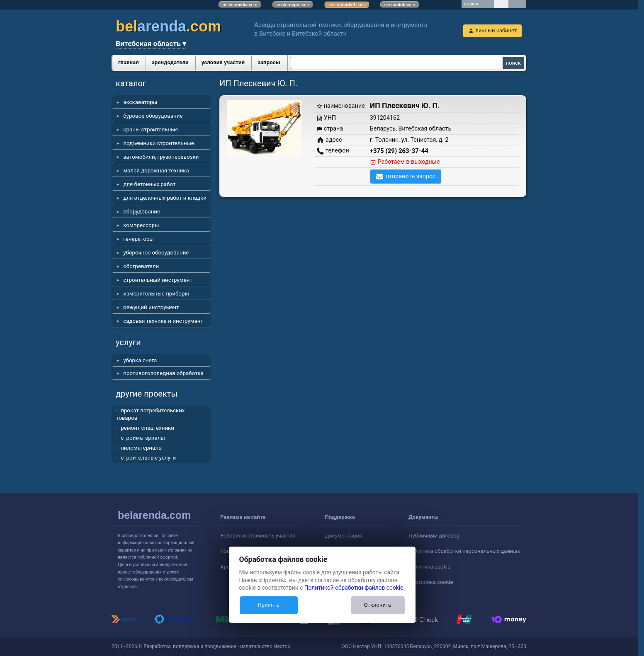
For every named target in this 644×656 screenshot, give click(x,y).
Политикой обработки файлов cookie (354, 588)
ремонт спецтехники (147, 428)
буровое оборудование (153, 116)
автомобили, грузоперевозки (161, 157)
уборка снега (140, 360)
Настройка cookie (431, 582)
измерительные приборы (156, 294)
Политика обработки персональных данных (464, 551)
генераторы (139, 239)
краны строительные (151, 130)
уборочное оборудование (156, 253)
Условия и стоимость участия (258, 536)
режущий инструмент (151, 307)
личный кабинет (496, 30)
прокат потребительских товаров (150, 414)
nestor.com (240, 5)
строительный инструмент (158, 280)
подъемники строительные (159, 143)
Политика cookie (429, 567)
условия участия (223, 62)
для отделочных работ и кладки (165, 198)
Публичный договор (434, 536)
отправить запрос (411, 176)
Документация (344, 536)
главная (129, 62)
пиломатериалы (142, 448)
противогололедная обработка (163, 373)
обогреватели (141, 266)
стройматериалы (143, 438)
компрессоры (141, 225)
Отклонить (378, 605)
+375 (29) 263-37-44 (399, 151)
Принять (268, 605)
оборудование (142, 212)
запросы (269, 62)
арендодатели (170, 62)
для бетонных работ (149, 184)
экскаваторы (140, 102)
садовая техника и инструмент (163, 321)
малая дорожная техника (156, 171)
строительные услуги (148, 458)
